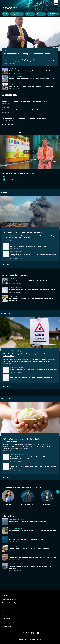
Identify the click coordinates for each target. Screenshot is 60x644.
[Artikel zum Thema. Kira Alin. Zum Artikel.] (10, 498)
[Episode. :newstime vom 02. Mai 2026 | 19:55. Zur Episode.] (30, 156)
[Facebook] (27, 633)
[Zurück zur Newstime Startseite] (10, 8)
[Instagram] (33, 633)
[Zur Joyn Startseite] (56, 2)
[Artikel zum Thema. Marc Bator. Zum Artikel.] (50, 498)
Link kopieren (8, 180)
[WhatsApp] (22, 633)
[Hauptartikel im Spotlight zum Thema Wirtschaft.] (7, 399)
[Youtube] (38, 633)
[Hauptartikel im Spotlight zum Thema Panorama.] (7, 313)
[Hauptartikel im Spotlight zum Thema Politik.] (5, 192)
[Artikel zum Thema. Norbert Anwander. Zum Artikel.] (30, 498)
